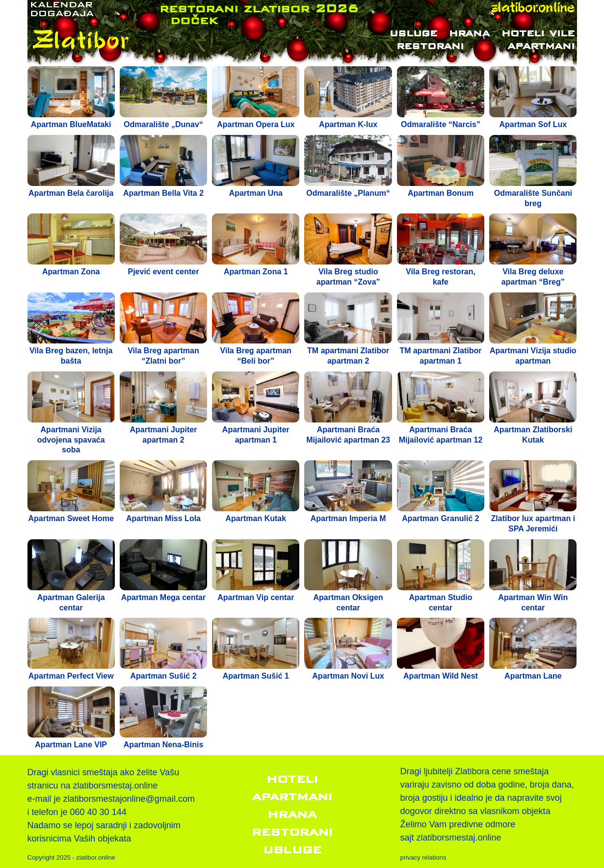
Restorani (435, 46)
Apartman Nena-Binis (164, 745)
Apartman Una (256, 193)
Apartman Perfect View (71, 676)
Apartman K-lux (348, 124)
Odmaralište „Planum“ (348, 193)
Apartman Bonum (441, 193)
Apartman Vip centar (256, 597)
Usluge (413, 33)
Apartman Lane (533, 676)
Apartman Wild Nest (441, 676)
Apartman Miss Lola (163, 518)
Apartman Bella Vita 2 (163, 193)
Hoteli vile (538, 33)
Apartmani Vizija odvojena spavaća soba (71, 440)
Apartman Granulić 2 (440, 518)
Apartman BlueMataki (71, 124)
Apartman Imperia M (348, 518)
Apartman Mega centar (164, 597)
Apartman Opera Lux (256, 124)
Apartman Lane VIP (71, 745)
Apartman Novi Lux (348, 676)
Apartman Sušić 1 (256, 676)
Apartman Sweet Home (71, 518)
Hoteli (292, 779)
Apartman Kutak (256, 518)
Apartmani (541, 46)
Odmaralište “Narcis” (441, 124)
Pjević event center (164, 272)
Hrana (469, 33)
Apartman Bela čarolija (71, 193)
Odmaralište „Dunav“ (163, 124)
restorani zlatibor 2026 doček (259, 14)
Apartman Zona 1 (256, 272)
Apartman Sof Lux (533, 124)
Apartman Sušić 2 (163, 676)
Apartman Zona (71, 272)
